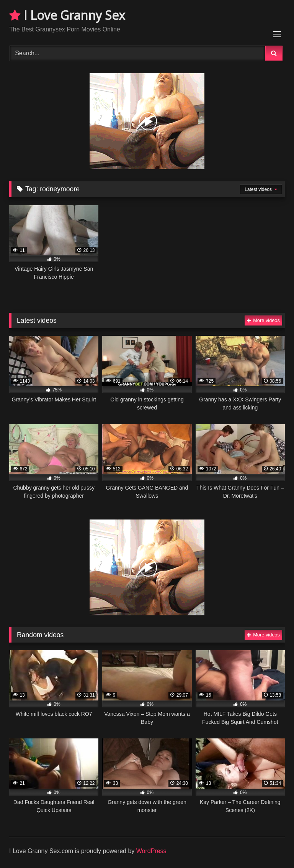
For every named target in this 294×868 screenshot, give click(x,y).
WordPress (151, 851)
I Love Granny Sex (67, 15)
